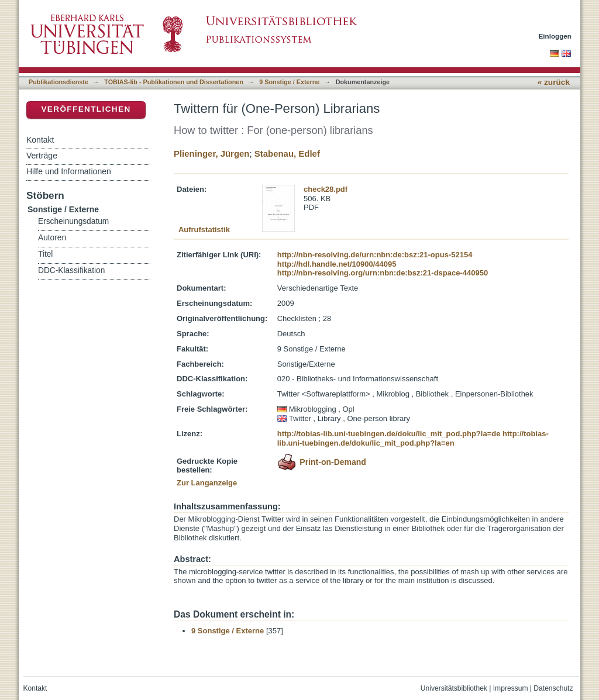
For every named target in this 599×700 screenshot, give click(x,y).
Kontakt (40, 140)
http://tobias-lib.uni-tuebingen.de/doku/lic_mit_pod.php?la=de (389, 434)
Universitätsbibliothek (454, 688)
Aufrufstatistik (204, 230)
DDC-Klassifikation (71, 270)
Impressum (511, 688)
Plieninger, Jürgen (212, 154)
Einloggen (555, 36)
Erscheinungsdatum (73, 221)
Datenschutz (553, 688)
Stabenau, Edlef (287, 154)
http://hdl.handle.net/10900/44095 (337, 264)
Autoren (52, 238)
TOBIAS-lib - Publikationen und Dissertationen (174, 82)
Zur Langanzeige (207, 483)
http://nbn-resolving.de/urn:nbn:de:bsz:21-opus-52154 (375, 255)
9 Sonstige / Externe (289, 82)
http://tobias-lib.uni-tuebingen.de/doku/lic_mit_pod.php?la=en (413, 438)
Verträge (42, 156)
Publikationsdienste (58, 82)
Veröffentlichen (86, 109)
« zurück (554, 82)
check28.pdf (326, 189)
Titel (45, 254)
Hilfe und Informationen (69, 171)
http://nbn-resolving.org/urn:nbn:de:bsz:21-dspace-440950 (383, 273)
